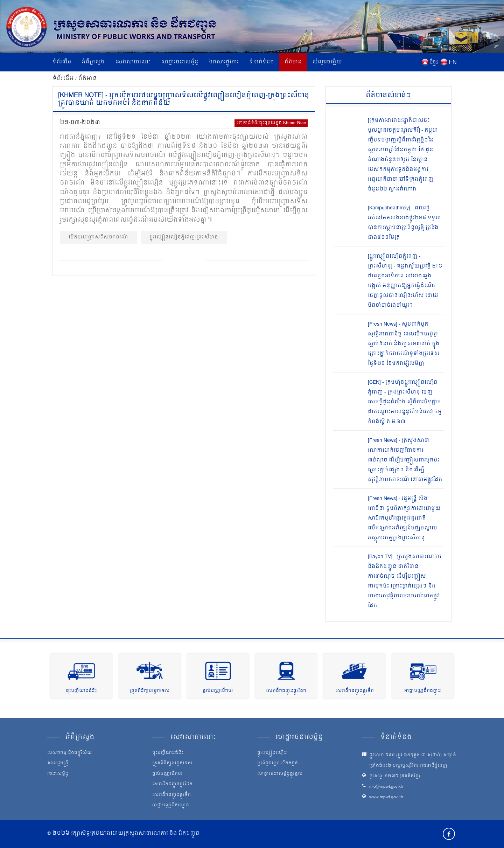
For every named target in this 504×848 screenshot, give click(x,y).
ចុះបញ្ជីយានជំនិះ (81, 691)
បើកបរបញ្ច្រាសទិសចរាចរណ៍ (98, 237)
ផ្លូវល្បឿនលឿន (272, 753)
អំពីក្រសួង (93, 62)
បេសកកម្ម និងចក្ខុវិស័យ (70, 753)
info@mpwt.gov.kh (386, 787)
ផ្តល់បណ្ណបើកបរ (218, 691)
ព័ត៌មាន (293, 62)
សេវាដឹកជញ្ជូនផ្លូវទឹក (355, 691)
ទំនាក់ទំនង (262, 62)
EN (453, 63)
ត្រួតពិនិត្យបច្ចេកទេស (150, 691)
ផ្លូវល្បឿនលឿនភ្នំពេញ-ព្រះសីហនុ (184, 237)
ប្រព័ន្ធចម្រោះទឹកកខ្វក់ (278, 764)
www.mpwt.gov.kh (386, 797)
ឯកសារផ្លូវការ (224, 62)
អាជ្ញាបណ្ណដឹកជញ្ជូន (423, 691)
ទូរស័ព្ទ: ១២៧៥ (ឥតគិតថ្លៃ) (395, 776)
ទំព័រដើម (62, 62)
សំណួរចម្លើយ (327, 62)
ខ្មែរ (434, 63)
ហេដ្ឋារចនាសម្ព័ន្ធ (180, 62)
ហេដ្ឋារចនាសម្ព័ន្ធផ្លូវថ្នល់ (280, 774)
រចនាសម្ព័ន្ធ (58, 774)
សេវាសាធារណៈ (133, 62)
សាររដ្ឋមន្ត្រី (58, 764)
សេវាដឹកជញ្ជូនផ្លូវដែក (286, 691)
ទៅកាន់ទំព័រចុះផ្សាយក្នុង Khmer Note (271, 123)
